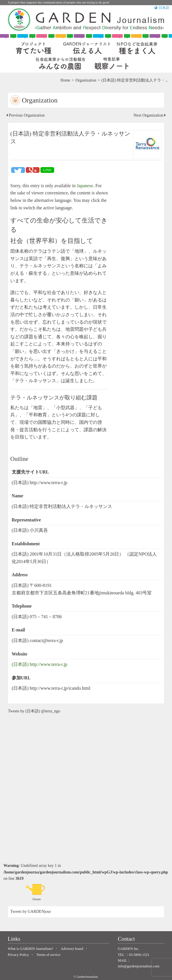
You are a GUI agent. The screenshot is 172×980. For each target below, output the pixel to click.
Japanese (85, 186)
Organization (86, 80)
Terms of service (48, 955)
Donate (37, 892)
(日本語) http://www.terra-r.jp (40, 664)
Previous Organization (26, 115)
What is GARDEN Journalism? (30, 949)
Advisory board (72, 949)
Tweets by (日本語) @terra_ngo (34, 711)
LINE (47, 170)
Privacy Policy (18, 955)
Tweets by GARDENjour (31, 912)
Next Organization (150, 115)
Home (65, 80)
